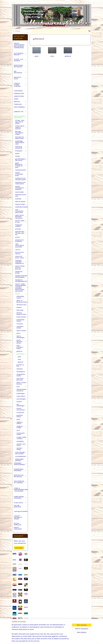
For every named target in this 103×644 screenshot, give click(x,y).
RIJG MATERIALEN (20, 72)
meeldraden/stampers (21, 207)
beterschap (20, 310)
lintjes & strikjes (21, 204)
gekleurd (68, 56)
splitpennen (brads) (19, 272)
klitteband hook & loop (21, 195)
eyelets (17, 153)
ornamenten (20, 413)
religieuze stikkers (19, 423)
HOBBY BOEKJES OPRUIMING (20, 497)
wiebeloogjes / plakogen (20, 460)
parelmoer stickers (20, 416)
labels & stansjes (20, 202)
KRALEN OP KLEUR (20, 78)
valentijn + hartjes (20, 449)
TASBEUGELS (20, 104)
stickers (21, 294)
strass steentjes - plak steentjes (20, 453)
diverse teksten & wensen (21, 342)
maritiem (19, 402)
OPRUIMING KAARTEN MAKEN (20, 464)
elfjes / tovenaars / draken (20, 347)
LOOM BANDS (18, 91)
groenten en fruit (20, 365)
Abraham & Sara (21, 305)
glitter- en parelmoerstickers (22, 301)
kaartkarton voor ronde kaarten (20, 183)
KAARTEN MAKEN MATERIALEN (20, 117)
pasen (18, 419)
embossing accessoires (21, 147)
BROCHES (20, 102)
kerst (21, 387)
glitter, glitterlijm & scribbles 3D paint (21, 165)
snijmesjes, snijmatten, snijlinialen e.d (21, 262)
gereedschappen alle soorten (21, 160)
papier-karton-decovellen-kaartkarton (21, 217)
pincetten (18, 229)
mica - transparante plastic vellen (19, 211)
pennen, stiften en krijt (21, 221)
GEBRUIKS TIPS (20, 112)
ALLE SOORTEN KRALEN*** (20, 54)
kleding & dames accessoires (21, 390)
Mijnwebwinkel (71, 641)
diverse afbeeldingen (20, 337)
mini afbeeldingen (20, 405)
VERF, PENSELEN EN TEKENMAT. (20, 482)
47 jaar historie (20, 503)
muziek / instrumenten (21, 409)
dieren (18, 333)
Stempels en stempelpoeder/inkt (21, 281)
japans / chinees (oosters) (21, 383)
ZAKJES (16, 99)
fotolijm (18, 156)
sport (18, 430)
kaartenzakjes (19, 192)
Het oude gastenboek (18, 506)
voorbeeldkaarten (21, 456)
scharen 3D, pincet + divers (21, 257)
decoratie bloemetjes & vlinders (19, 133)
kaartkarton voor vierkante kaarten (21, 179)
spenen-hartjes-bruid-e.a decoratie (20, 267)
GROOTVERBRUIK (20, 107)
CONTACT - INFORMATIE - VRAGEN (18, 517)
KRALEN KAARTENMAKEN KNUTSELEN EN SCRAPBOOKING (19, 46)
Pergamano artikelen (19, 226)
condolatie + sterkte (20, 327)
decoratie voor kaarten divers (21, 138)
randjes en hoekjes (21, 427)
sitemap (48, 641)
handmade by (21, 372)
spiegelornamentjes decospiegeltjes (21, 276)
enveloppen (21, 151)
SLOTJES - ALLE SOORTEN (20, 60)
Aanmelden (19, 548)
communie (20, 324)
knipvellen (21, 199)
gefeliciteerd (21, 354)
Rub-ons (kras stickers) (19, 253)
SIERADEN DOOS (19, 94)
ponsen (18, 237)
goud (37, 56)
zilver (52, 56)
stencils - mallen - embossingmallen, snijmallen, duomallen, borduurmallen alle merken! (21, 288)
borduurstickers (21, 317)
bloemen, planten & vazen (21, 314)
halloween (20, 369)
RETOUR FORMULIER (18, 524)
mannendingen (21, 399)
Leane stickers (21, 396)
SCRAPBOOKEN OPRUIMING (20, 470)
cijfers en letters (21, 331)
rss (51, 641)
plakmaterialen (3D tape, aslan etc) (21, 233)
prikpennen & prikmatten (19, 241)
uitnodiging (20, 441)
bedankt (19, 307)
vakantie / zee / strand (21, 445)
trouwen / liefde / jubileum (21, 438)
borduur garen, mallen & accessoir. (21, 127)
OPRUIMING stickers (20, 297)
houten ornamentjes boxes (19, 174)
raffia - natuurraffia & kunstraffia (20, 245)
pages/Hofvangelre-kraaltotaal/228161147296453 (20, 634)
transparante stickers (21, 434)
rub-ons (18, 250)
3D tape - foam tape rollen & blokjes (20, 122)
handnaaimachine (21, 170)
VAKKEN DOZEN (19, 96)
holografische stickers (21, 375)
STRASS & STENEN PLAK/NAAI (20, 85)
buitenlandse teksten (20, 320)
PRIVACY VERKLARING (18, 528)
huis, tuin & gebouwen (20, 379)
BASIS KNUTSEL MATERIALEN (20, 476)
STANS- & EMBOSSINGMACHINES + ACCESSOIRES (21, 490)
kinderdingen (21, 393)
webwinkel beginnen (57, 641)
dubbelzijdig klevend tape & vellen (20, 143)
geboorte (19, 351)
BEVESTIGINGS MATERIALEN (20, 66)
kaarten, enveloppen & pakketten (21, 188)
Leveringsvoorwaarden (21, 511)
